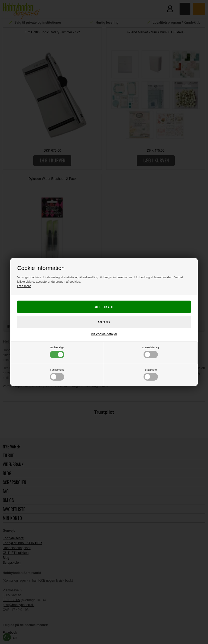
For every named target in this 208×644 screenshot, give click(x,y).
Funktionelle (57, 374)
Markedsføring (151, 352)
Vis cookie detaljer (104, 334)
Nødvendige (57, 352)
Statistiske (151, 374)
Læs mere (24, 286)
